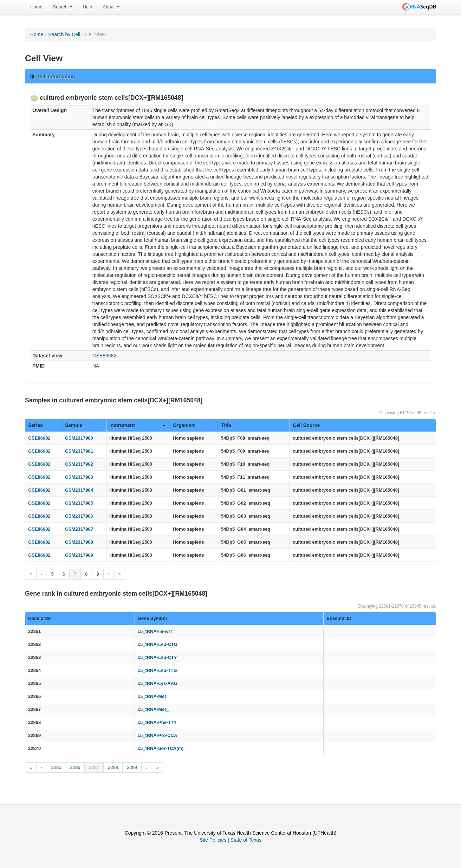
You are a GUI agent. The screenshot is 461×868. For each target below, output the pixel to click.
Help (88, 7)
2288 (113, 767)
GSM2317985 (79, 503)
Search (63, 7)
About (111, 7)
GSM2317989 (79, 555)
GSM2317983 (79, 477)
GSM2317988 (79, 542)
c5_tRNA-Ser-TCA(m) (161, 748)
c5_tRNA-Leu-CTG (158, 644)
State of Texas (246, 840)
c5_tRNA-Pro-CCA (158, 735)
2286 (75, 767)
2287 (94, 767)
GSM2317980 (79, 438)
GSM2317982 (79, 464)
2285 (56, 767)
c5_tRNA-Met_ (153, 709)
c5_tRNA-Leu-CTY (157, 657)
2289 (132, 767)
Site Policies (213, 840)
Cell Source (306, 425)
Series (35, 425)
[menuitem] (36, 7)
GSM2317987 (79, 529)
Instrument (137, 425)
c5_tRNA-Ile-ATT (156, 631)
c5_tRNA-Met (152, 696)
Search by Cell (64, 34)
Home (36, 7)
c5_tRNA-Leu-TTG (157, 670)
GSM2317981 (79, 451)
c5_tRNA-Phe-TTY (157, 722)
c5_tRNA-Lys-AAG (158, 683)
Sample (74, 425)
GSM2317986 (79, 516)
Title (226, 425)
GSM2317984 (79, 490)
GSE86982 (105, 356)
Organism (184, 425)
